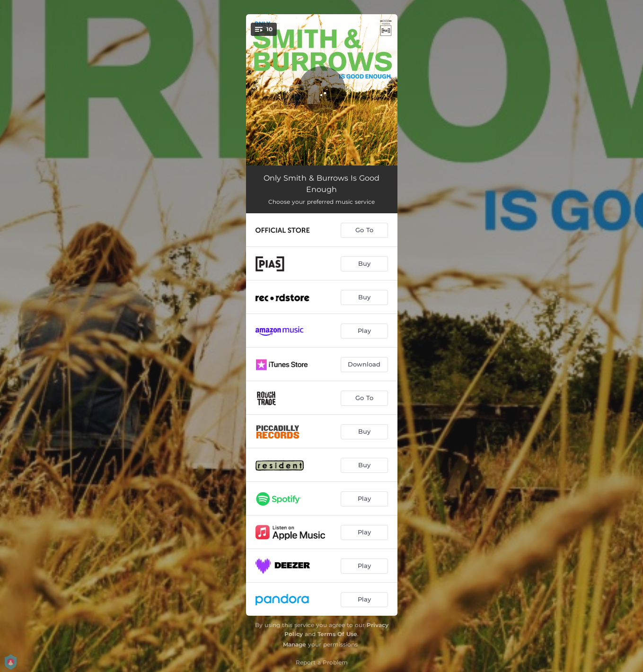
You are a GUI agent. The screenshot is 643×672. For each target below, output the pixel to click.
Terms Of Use (337, 634)
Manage (295, 644)
